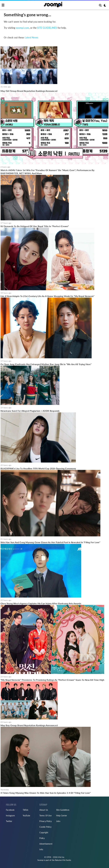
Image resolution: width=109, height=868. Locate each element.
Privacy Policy (46, 821)
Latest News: (32, 37)
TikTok (25, 810)
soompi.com (23, 28)
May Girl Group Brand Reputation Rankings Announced (29, 91)
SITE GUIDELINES (47, 28)
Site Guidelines (63, 810)
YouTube (26, 816)
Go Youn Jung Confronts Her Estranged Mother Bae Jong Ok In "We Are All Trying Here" (46, 364)
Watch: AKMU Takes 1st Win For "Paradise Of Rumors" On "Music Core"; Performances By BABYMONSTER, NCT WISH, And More (48, 172)
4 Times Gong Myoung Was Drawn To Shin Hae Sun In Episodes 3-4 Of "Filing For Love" (46, 793)
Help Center (62, 816)
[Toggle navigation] (3, 5)
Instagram (10, 816)
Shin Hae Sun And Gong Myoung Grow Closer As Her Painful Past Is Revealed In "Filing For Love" (50, 542)
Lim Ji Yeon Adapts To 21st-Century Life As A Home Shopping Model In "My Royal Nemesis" (47, 296)
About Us (44, 810)
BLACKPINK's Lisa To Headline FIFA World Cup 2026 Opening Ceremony (38, 468)
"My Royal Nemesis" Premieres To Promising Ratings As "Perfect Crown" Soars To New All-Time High (52, 680)
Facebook (10, 810)
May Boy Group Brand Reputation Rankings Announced (29, 725)
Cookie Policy (45, 827)
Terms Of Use (45, 816)
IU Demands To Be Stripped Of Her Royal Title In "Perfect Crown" (35, 226)
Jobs (58, 821)
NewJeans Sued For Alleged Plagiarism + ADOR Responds (30, 411)
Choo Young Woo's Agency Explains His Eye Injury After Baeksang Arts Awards (41, 603)
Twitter (9, 821)
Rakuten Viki (60, 860)
